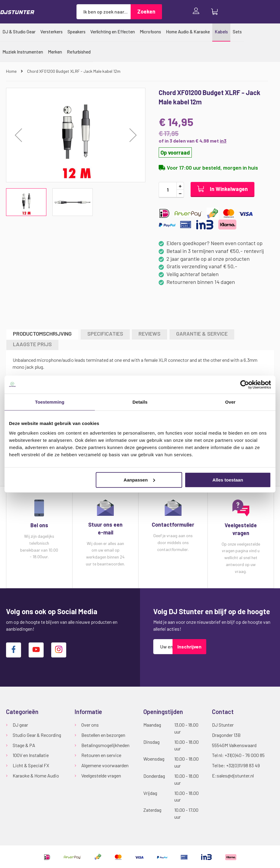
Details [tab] (140, 402)
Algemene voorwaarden (105, 765)
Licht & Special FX (31, 765)
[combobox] (104, 12)
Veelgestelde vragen (101, 776)
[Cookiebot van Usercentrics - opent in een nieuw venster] (245, 385)
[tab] (42, 334)
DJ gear (20, 725)
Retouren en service (101, 755)
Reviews (149, 334)
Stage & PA (24, 745)
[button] (133, 135)
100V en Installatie (31, 755)
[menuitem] (19, 32)
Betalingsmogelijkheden (105, 745)
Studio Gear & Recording (37, 735)
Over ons (90, 725)
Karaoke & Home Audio (36, 776)
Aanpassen (139, 480)
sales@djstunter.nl (235, 776)
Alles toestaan (228, 480)
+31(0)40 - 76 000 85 (245, 755)
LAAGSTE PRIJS (32, 344)
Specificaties (105, 334)
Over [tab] (230, 402)
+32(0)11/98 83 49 (243, 765)
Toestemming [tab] (50, 402)
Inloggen (198, 12)
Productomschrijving (42, 334)
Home (12, 71)
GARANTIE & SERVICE (202, 334)
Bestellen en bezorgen (103, 735)
